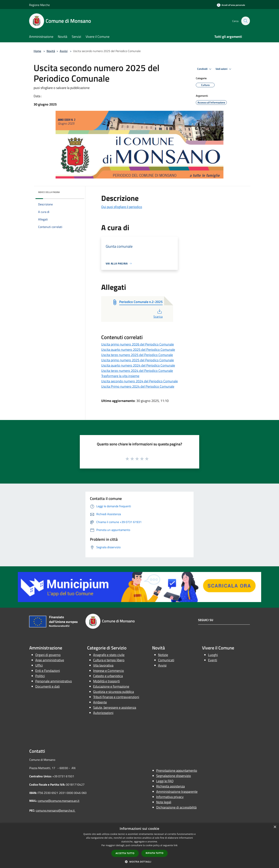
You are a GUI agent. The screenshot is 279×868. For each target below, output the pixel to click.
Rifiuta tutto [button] (155, 853)
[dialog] (139, 846)
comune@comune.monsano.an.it (59, 801)
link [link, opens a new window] (176, 845)
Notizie (163, 655)
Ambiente (100, 702)
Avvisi (64, 51)
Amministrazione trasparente (177, 792)
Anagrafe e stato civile (109, 655)
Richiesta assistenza (170, 786)
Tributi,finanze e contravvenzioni (116, 697)
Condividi (205, 69)
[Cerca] (245, 21)
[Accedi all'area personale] (231, 5)
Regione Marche (39, 5)
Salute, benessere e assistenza (115, 707)
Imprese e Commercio (109, 671)
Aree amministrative (50, 660)
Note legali (164, 802)
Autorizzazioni (103, 713)
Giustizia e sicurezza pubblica (113, 692)
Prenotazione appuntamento (177, 770)
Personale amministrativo (54, 681)
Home (37, 51)
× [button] (275, 827)
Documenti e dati (48, 686)
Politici (40, 676)
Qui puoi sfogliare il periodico (122, 207)
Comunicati (166, 660)
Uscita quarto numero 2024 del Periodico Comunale (138, 365)
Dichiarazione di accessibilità (176, 807)
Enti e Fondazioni (48, 671)
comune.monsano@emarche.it (56, 810)
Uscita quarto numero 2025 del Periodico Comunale (138, 350)
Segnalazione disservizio (174, 776)
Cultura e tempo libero (109, 660)
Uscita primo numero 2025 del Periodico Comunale (138, 360)
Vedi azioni (224, 69)
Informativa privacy (170, 797)
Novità (51, 51)
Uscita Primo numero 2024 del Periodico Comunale (138, 386)
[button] (139, 862)
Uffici (39, 665)
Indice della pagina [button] (49, 192)
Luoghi (213, 655)
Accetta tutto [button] (125, 853)
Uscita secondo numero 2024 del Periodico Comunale (139, 381)
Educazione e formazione (111, 686)
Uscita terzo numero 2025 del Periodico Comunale (137, 355)
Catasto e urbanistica (108, 676)
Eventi (213, 660)
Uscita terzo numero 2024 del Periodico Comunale (137, 371)
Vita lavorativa (103, 665)
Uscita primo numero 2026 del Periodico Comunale (138, 344)
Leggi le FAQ (165, 781)
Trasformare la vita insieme (120, 376)
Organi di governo (48, 655)
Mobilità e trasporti (106, 681)
